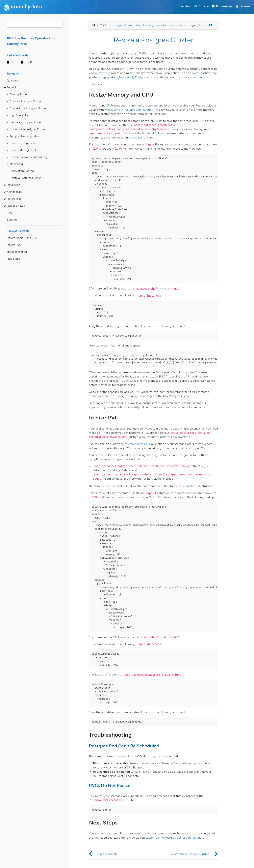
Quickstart (13, 81)
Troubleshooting (17, 252)
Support (12, 220)
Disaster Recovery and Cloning (28, 157)
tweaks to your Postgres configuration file (131, 110)
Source (204, 6)
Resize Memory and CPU (22, 238)
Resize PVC (14, 245)
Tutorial (11, 88)
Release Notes (16, 206)
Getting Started (19, 95)
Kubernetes (224, 6)
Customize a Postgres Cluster (28, 129)
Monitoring (16, 164)
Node (178, 763)
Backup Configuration (23, 143)
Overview (185, 6)
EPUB (28, 62)
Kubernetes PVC (191, 486)
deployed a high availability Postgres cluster (128, 77)
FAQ (10, 213)
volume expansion (136, 444)
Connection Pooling (22, 171)
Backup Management (23, 150)
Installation (14, 185)
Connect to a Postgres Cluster (28, 108)
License (245, 6)
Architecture (14, 192)
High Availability (19, 115)
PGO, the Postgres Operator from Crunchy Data (130, 25)
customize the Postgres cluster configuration (174, 838)
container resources (143, 138)
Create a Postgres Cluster (25, 102)
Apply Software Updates (24, 136)
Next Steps (13, 259)
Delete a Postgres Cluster (25, 178)
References (14, 199)
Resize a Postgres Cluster (25, 122)
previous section (191, 77)
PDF (13, 62)
